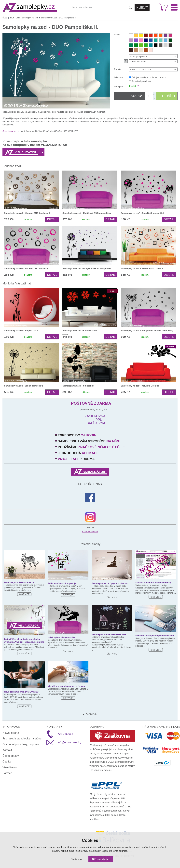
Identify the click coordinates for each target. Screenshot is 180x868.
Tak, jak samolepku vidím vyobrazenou (149, 77)
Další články (92, 714)
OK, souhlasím (101, 859)
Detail (52, 219)
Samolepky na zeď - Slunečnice (78, 386)
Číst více (24, 594)
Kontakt (7, 750)
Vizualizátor (10, 767)
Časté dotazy (11, 756)
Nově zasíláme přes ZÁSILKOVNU (21, 692)
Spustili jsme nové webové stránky (153, 583)
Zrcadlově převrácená (142, 81)
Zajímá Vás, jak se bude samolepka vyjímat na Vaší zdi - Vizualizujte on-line (24, 641)
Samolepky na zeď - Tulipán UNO (21, 330)
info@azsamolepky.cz (71, 742)
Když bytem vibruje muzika (62, 637)
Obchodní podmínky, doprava (21, 744)
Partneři (7, 773)
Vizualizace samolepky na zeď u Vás (66, 686)
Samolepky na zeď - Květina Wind (80, 330)
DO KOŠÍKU (167, 96)
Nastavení (76, 859)
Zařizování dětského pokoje (62, 583)
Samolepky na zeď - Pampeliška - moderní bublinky (147, 330)
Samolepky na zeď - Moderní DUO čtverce (142, 268)
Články (7, 762)
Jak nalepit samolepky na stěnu (22, 739)
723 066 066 (65, 734)
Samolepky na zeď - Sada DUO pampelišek (143, 213)
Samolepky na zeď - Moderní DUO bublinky (26, 268)
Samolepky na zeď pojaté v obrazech (111, 583)
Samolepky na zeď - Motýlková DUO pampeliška (87, 268)
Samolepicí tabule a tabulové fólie (109, 634)
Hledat (142, 8)
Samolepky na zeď (12, 131)
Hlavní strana (11, 733)
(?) (138, 86)
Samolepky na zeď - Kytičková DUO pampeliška (87, 213)
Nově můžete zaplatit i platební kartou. (155, 636)
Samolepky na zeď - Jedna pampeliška (24, 386)
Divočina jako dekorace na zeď (20, 582)
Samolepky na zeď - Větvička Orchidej (140, 386)
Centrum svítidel (90, 532)
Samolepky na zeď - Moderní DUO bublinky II (27, 213)
